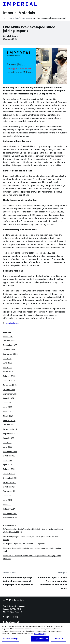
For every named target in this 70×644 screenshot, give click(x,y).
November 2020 (10, 518)
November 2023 (10, 429)
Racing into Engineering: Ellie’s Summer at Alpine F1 (24, 544)
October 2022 (9, 456)
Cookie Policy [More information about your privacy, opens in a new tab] (40, 634)
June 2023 (8, 447)
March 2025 (8, 372)
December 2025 (10, 345)
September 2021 (10, 491)
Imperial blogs (14, 18)
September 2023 (10, 434)
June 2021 (7, 500)
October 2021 (9, 487)
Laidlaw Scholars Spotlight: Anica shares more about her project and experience (19, 581)
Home (5, 18)
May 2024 (7, 412)
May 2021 (7, 505)
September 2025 (10, 354)
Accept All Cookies (40, 639)
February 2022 (9, 469)
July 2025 (7, 359)
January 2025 (9, 381)
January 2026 (9, 341)
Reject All (59, 639)
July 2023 (7, 443)
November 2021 (10, 482)
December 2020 (10, 513)
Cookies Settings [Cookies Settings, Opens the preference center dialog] (10, 639)
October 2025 (9, 350)
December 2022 (10, 451)
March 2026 (8, 336)
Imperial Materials (19, 13)
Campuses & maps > (12, 617)
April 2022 (7, 465)
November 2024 (10, 385)
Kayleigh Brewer (11, 36)
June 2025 (8, 363)
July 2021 (7, 496)
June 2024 (8, 407)
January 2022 (9, 474)
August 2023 (9, 438)
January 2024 (9, 425)
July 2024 (7, 403)
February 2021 (9, 509)
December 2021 (10, 478)
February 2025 (9, 376)
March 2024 (8, 416)
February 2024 (9, 420)
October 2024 (9, 389)
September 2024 (10, 394)
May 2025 (7, 367)
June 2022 (8, 460)
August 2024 (8, 398)
